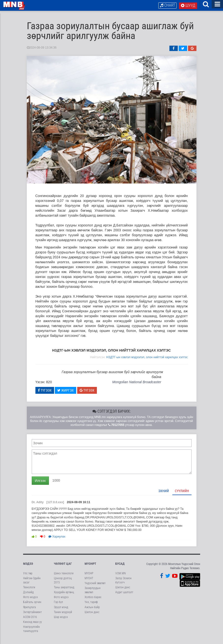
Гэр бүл (58, 605)
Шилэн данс (92, 616)
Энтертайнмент (32, 616)
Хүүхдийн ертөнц (64, 596)
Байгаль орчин (32, 605)
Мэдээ (28, 567)
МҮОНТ (89, 582)
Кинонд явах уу (32, 625)
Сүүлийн (182, 494)
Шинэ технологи (64, 577)
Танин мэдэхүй (63, 616)
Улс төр (28, 577)
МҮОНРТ (90, 567)
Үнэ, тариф (91, 605)
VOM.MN (120, 577)
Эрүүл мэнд (61, 611)
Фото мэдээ (30, 601)
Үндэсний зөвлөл (95, 587)
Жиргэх (66, 394)
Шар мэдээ (61, 620)
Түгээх (45, 394)
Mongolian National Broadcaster (137, 385)
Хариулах (57, 540)
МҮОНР (89, 577)
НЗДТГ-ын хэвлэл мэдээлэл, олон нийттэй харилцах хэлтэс (147, 361)
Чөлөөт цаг (63, 567)
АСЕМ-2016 (30, 620)
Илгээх (40, 484)
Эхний (164, 494)
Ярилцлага (30, 611)
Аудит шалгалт (124, 596)
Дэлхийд (28, 596)
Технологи (29, 591)
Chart (167, 5)
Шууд (188, 6)
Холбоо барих (93, 601)
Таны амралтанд (64, 591)
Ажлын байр (92, 611)
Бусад (120, 567)
